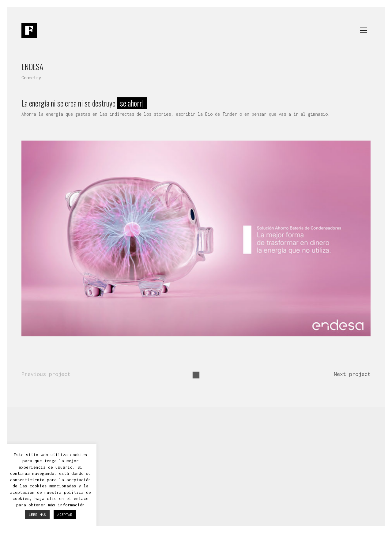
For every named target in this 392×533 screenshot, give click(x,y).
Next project (352, 374)
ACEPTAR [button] (65, 514)
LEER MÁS (37, 514)
